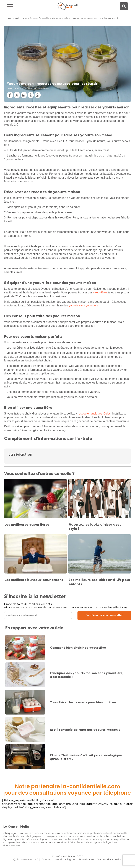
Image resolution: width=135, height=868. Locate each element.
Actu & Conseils (39, 18)
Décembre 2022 (14, 88)
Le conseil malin (17, 18)
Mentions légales (65, 859)
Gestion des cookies (109, 859)
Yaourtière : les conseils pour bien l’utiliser (83, 702)
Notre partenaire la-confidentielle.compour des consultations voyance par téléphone (68, 790)
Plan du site (86, 859)
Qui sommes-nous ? (26, 859)
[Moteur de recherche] (124, 6)
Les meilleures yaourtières (27, 524)
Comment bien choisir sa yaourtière (78, 648)
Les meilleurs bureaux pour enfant (34, 580)
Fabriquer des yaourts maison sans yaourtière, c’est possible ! (87, 675)
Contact (47, 859)
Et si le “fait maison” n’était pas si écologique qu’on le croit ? (86, 757)
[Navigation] (23, 6)
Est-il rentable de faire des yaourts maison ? (85, 730)
